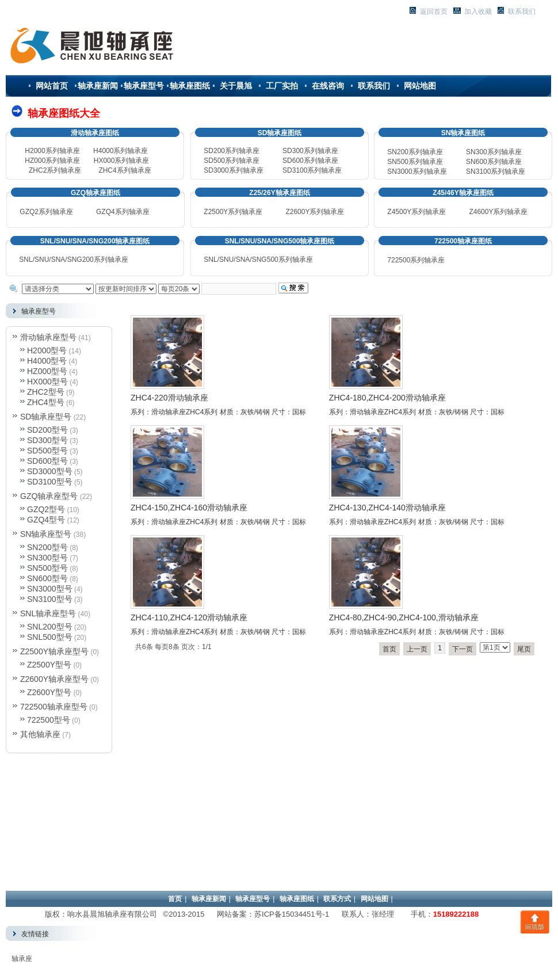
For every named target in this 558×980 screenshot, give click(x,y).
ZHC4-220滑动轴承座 (169, 398)
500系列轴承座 (415, 162)
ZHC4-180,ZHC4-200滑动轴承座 (387, 398)
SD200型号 (47, 430)
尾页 (524, 649)
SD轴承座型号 (46, 417)
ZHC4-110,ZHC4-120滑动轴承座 (189, 617)
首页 (389, 649)
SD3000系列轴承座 (233, 170)
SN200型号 (47, 547)
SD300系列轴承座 (310, 151)
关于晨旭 (236, 86)
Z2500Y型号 (49, 665)
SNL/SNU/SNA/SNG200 (73, 260)
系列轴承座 (132, 212)
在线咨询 (328, 86)
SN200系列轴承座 (415, 152)
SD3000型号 (50, 471)
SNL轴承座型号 (48, 613)
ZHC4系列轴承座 (125, 170)
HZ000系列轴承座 (52, 161)
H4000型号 (47, 361)
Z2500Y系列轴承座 (233, 212)
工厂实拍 (282, 86)
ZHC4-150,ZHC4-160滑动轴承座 (189, 508)
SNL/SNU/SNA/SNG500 (258, 260)
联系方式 (337, 899)
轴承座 (22, 959)
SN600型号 (47, 578)
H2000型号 (47, 350)
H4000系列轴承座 (121, 151)
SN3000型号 (50, 589)
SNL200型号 (50, 627)
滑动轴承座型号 (48, 337)
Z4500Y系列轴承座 (416, 212)
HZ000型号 (47, 371)
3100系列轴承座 (496, 171)
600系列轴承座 (494, 162)
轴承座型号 (144, 86)
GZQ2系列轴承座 (46, 212)
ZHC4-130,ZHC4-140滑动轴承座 (387, 508)
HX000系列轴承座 (122, 161)
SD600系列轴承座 (310, 161)
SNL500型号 (50, 637)
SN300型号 (47, 558)
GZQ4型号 (46, 520)
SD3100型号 (50, 482)
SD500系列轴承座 (232, 161)
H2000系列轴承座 (52, 151)
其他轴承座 (40, 734)
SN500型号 (47, 568)
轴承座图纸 (190, 86)
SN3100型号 (50, 599)
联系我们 (374, 86)
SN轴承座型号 (46, 534)
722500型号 (49, 720)
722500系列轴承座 (416, 260)
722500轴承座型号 (54, 707)
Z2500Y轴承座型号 (54, 651)
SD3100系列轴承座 (312, 170)
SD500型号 (47, 451)
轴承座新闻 (98, 86)
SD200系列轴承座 (232, 151)
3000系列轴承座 (417, 171)
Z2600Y (297, 212)
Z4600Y (481, 212)
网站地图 (420, 86)
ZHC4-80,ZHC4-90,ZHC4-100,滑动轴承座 (404, 617)
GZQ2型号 (46, 509)
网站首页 (52, 86)
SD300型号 (47, 440)
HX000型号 (47, 382)
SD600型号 (47, 461)
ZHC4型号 (46, 402)
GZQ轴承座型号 (49, 496)
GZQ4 (106, 212)
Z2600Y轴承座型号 (54, 679)
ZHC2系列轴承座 (55, 170)
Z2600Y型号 (49, 692)
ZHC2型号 (46, 392)
